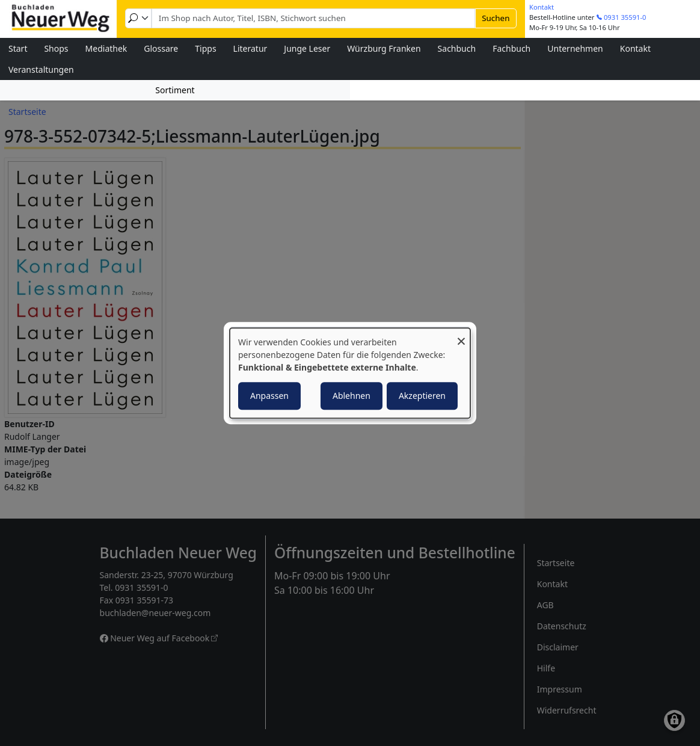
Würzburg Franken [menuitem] (384, 48)
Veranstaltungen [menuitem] (41, 69)
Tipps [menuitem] (205, 48)
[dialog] (350, 373)
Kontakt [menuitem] (635, 48)
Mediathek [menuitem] (106, 48)
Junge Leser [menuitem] (307, 48)
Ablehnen (352, 396)
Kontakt (542, 7)
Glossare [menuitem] (161, 48)
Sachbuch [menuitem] (457, 48)
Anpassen (269, 396)
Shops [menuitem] (56, 48)
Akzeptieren (422, 396)
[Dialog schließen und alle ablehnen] (461, 335)
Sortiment (175, 90)
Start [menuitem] (18, 48)
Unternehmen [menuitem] (575, 48)
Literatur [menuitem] (250, 48)
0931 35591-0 (625, 17)
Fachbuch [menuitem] (511, 48)
